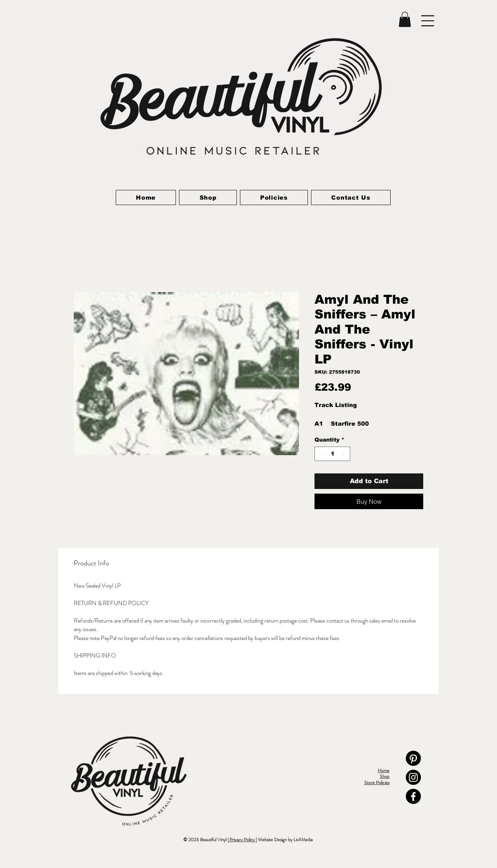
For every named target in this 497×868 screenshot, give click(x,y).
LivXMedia (303, 840)
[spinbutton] (332, 454)
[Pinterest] (413, 758)
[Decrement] (321, 454)
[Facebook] (413, 796)
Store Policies (377, 783)
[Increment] (344, 454)
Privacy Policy (242, 840)
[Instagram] (413, 777)
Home (384, 771)
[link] (405, 19)
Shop (385, 776)
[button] (428, 21)
